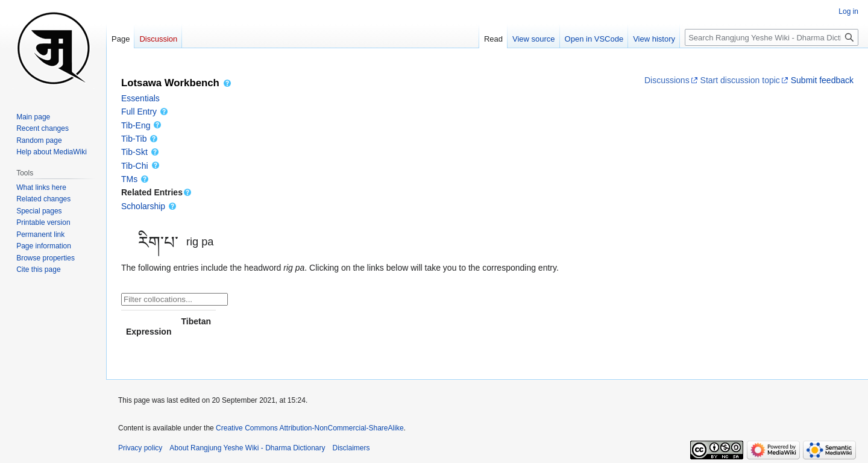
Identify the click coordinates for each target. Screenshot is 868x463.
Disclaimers (351, 448)
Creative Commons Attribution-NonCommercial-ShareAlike (310, 428)
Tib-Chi (141, 166)
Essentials (140, 98)
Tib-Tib (140, 139)
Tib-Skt (140, 152)
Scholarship (149, 206)
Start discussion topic (739, 80)
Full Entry (145, 112)
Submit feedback (821, 80)
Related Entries (157, 192)
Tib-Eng (142, 125)
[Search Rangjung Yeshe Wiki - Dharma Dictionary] (772, 37)
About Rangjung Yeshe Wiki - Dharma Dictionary (247, 448)
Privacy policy (140, 448)
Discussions (667, 80)
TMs (135, 179)
